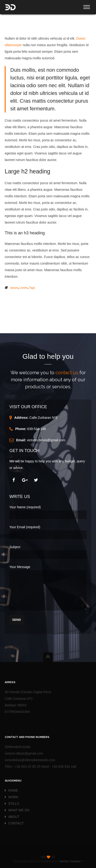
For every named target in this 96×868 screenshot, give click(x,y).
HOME (13, 790)
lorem (23, 285)
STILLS (14, 804)
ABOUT (14, 817)
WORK (13, 797)
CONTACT (16, 823)
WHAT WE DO (19, 810)
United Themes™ (71, 861)
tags (32, 285)
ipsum (14, 285)
